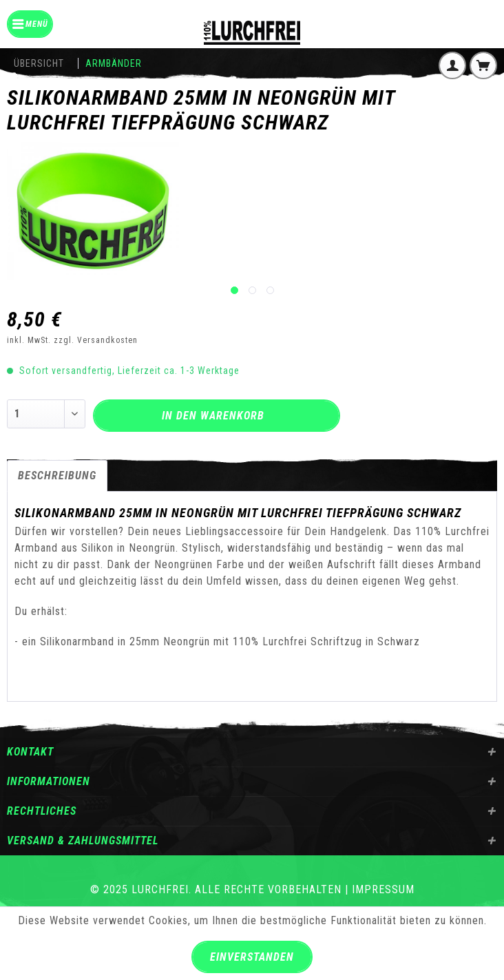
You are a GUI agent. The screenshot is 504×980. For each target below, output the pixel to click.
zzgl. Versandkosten (96, 340)
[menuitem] (30, 24)
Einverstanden (252, 957)
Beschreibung (57, 476)
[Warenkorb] (483, 65)
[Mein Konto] (452, 65)
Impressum (383, 889)
